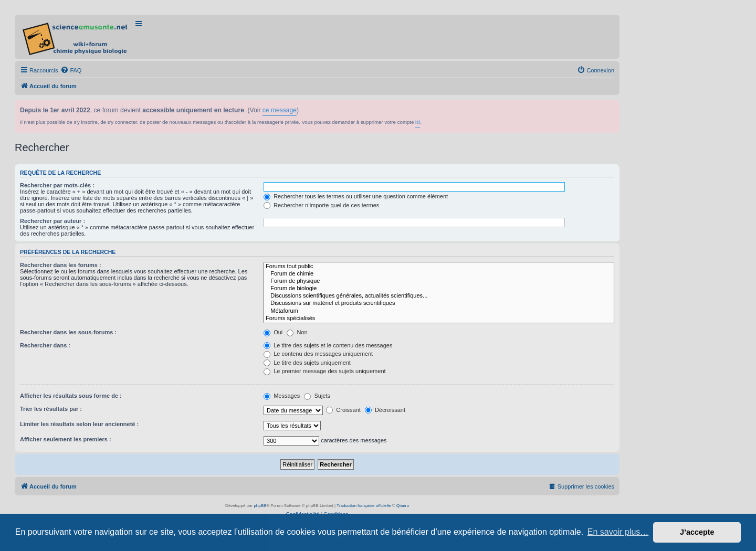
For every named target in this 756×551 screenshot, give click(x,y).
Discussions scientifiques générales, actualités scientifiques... (439, 296)
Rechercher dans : (45, 345)
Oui (273, 332)
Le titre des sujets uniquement (307, 363)
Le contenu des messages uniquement (318, 354)
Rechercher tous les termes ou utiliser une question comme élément (356, 196)
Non (297, 332)
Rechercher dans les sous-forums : (68, 332)
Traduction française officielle (364, 506)
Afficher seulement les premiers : (66, 439)
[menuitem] (71, 70)
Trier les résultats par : (51, 409)
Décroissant (385, 410)
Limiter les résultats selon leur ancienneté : (79, 424)
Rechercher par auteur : (52, 221)
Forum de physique (439, 281)
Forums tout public (439, 267)
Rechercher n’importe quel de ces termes (321, 205)
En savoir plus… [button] (618, 532)
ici (418, 122)
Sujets (317, 396)
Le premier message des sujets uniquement (324, 371)
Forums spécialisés (439, 319)
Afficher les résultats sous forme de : (71, 396)
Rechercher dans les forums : (61, 265)
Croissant (343, 410)
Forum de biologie (439, 289)
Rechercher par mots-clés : (57, 185)
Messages (282, 396)
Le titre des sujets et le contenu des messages (328, 345)
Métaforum (439, 311)
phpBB (260, 506)
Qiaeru (403, 506)
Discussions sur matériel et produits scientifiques (439, 303)
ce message (280, 110)
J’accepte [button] (697, 532)
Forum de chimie (439, 274)
